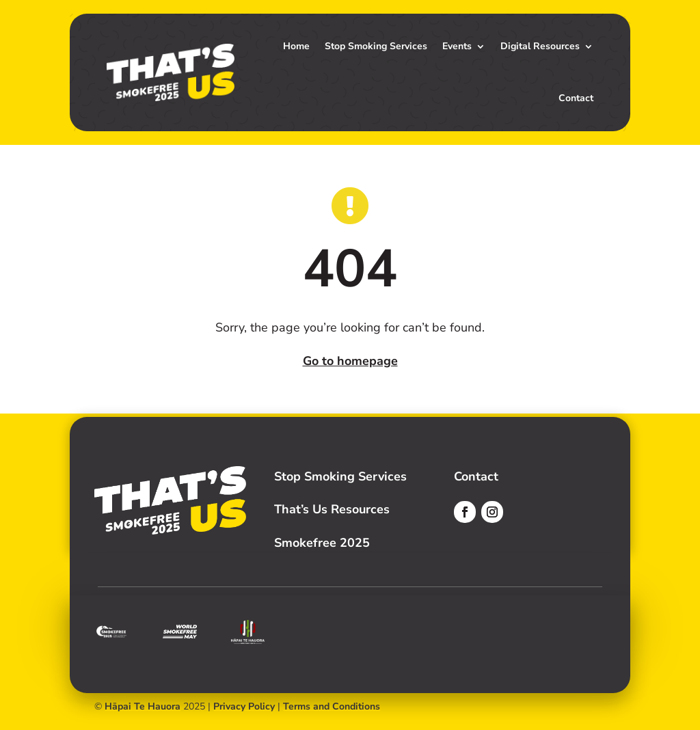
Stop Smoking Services (376, 46)
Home (296, 46)
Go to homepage (350, 361)
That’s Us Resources (332, 509)
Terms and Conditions (332, 706)
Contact (576, 98)
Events (457, 46)
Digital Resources (540, 46)
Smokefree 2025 (322, 543)
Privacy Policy (244, 706)
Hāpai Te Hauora (143, 706)
